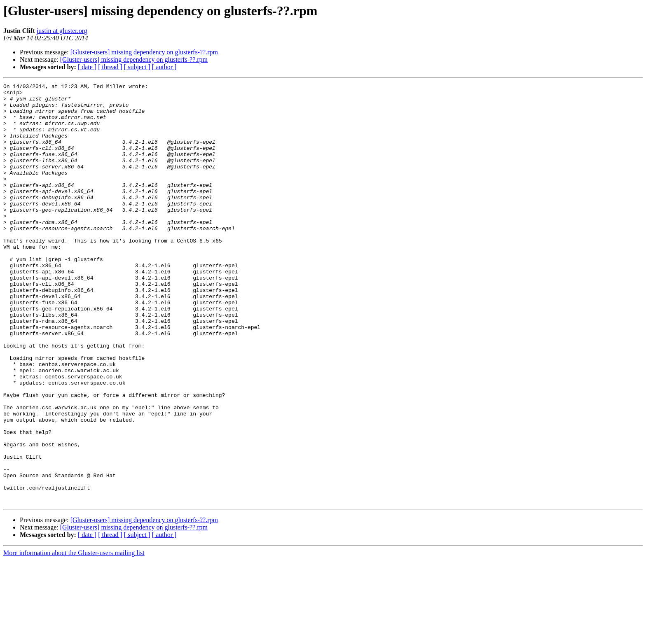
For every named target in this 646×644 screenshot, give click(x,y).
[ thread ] (110, 67)
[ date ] (87, 67)
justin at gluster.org (62, 31)
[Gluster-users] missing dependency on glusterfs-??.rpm (144, 52)
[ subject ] (137, 67)
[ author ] (164, 67)
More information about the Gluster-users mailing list (74, 637)
